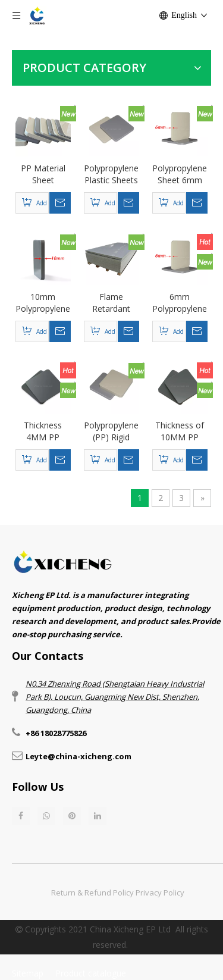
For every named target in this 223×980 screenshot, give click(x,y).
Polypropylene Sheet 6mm (180, 174)
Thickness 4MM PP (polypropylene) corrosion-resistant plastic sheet (43, 431)
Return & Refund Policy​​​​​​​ (92, 893)
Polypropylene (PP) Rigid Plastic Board (111, 431)
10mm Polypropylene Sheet (43, 303)
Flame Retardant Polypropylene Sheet (111, 303)
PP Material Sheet (43, 174)
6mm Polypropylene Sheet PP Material (180, 303)
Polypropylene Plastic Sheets (111, 174)
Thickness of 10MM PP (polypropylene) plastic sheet (180, 431)
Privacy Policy (160, 893)
